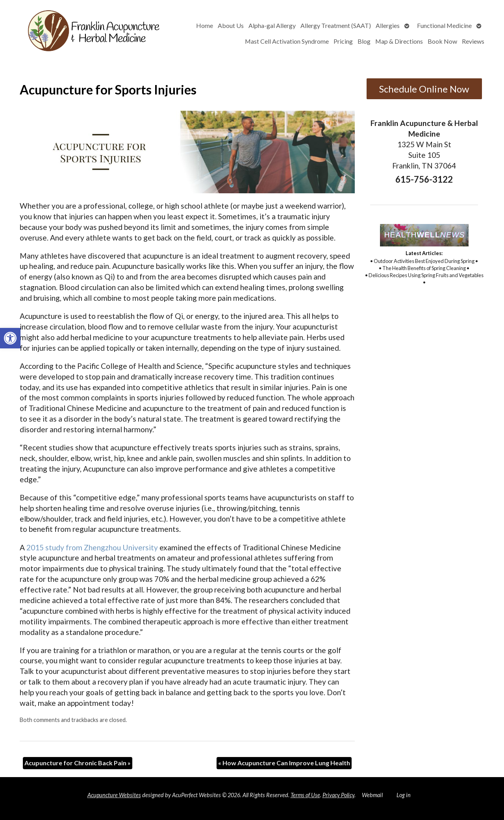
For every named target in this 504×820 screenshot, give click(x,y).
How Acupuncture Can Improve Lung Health (284, 763)
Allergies (388, 25)
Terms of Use (305, 795)
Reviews (473, 41)
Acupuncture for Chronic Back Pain (78, 763)
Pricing (343, 41)
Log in (404, 795)
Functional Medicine (444, 25)
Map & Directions (399, 41)
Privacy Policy (338, 795)
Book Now (442, 41)
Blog (364, 41)
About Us (231, 25)
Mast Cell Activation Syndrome (287, 41)
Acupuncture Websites (114, 795)
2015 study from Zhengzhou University (92, 547)
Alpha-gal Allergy (272, 25)
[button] (10, 338)
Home (205, 25)
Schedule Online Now (424, 89)
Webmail (372, 795)
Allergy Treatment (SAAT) (336, 25)
